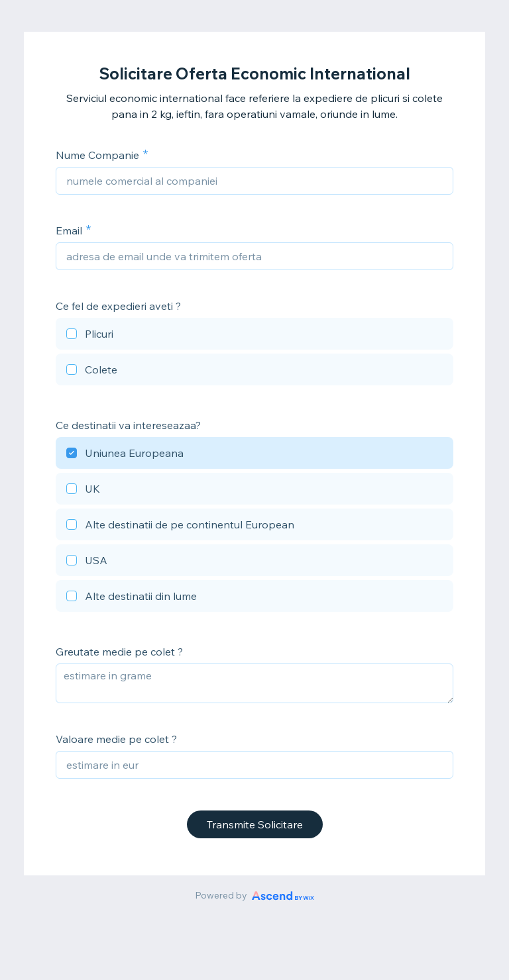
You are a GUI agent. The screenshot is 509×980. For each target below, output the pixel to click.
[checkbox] (254, 336)
